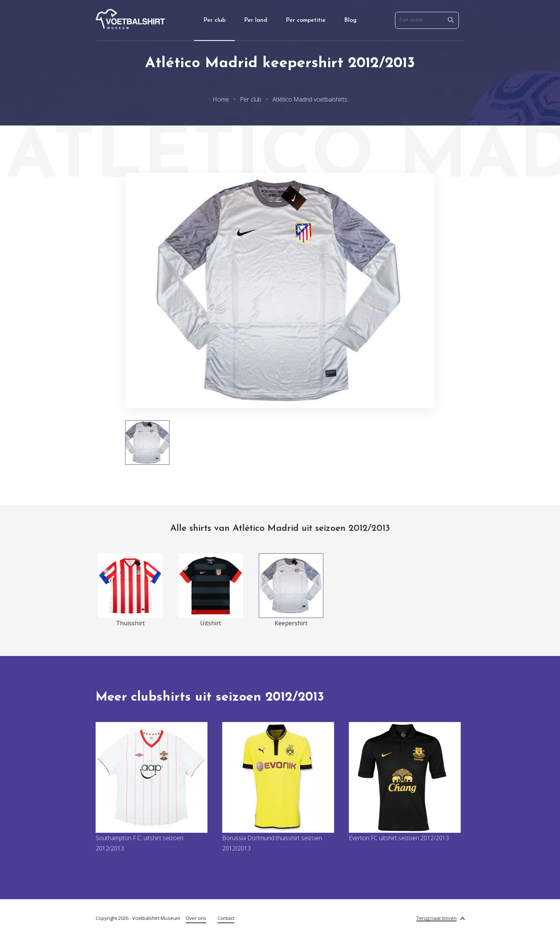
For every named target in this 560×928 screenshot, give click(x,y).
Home (221, 99)
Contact (226, 918)
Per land (256, 20)
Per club (214, 20)
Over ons (196, 918)
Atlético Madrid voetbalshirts (310, 99)
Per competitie (306, 20)
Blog (350, 20)
